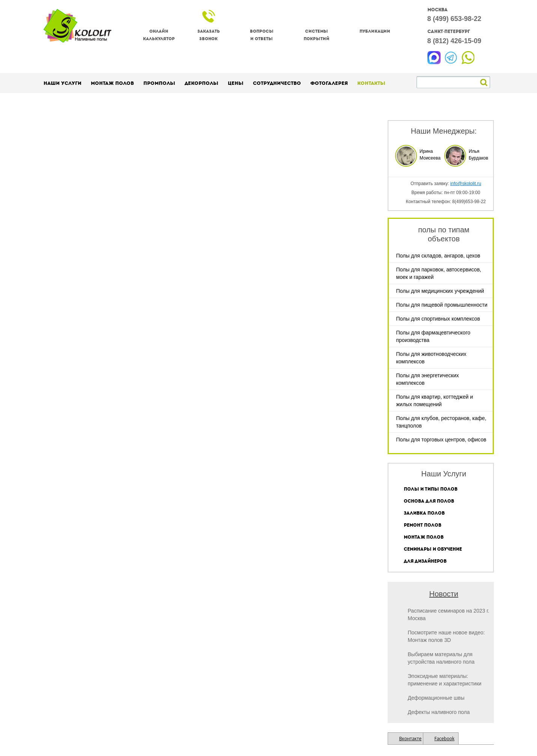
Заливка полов (424, 513)
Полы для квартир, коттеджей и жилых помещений (435, 401)
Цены (236, 83)
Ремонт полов (423, 525)
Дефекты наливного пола (439, 712)
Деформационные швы (436, 698)
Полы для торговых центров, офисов (441, 440)
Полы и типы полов (431, 489)
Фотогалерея (329, 83)
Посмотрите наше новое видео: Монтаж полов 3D (446, 636)
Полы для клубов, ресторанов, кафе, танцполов (441, 422)
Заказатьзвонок (209, 35)
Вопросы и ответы (262, 35)
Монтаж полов (112, 83)
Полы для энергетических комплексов (428, 379)
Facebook (444, 739)
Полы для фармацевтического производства (433, 336)
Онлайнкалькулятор (159, 35)
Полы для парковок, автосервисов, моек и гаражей (439, 273)
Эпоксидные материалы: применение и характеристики (445, 680)
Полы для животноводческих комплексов (431, 358)
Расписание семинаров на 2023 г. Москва (449, 614)
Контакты (371, 83)
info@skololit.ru (466, 184)
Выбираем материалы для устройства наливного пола (441, 658)
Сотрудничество (277, 83)
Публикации (375, 31)
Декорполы (202, 83)
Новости (444, 594)
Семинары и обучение (433, 549)
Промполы (159, 83)
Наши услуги (62, 83)
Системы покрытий (317, 35)
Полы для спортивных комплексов (438, 319)
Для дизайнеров (425, 561)
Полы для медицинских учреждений (440, 291)
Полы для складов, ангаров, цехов (438, 256)
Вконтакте (411, 739)
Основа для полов (429, 501)
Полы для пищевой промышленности (442, 305)
